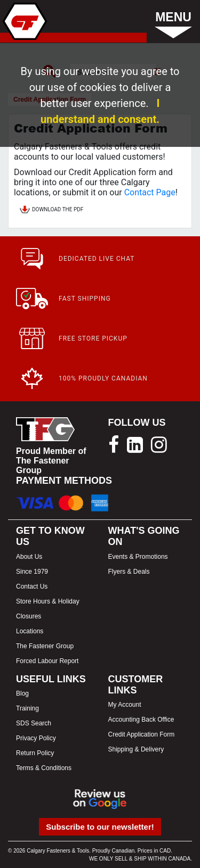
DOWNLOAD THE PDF (51, 210)
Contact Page (150, 192)
